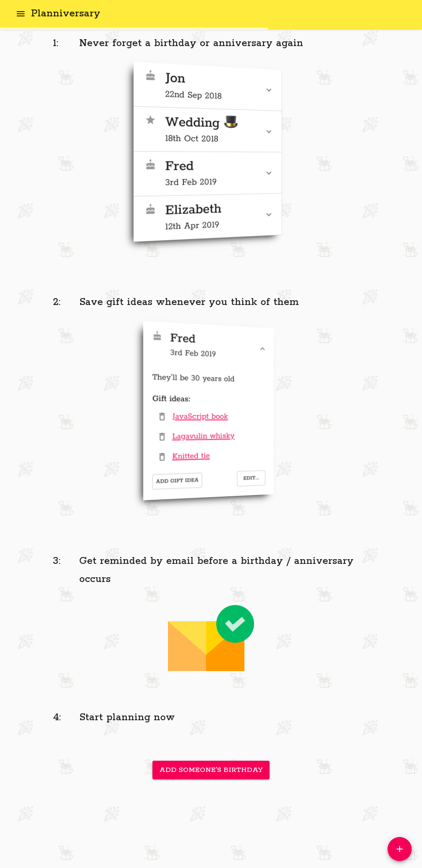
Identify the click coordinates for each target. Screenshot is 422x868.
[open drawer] (21, 14)
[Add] (400, 849)
